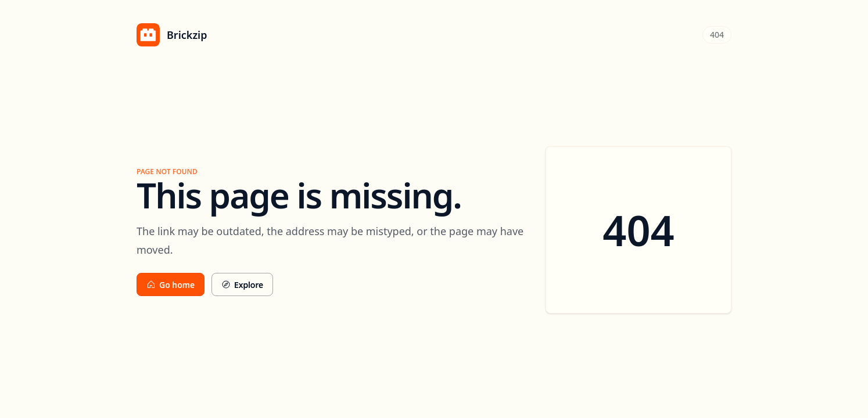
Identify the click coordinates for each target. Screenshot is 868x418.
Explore (242, 285)
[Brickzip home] (172, 35)
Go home (171, 285)
